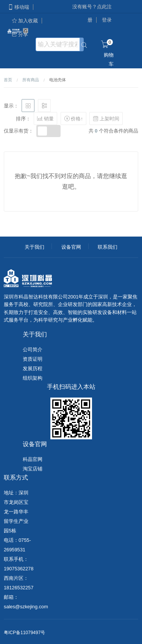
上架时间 (106, 118)
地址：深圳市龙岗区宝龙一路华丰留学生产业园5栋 (16, 512)
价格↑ (73, 118)
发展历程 (33, 369)
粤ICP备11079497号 (24, 633)
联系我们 (108, 247)
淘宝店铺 (33, 469)
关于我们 (34, 247)
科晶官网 (33, 459)
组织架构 (33, 378)
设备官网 (71, 247)
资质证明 (33, 359)
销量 (45, 118)
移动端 (18, 7)
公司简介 (33, 350)
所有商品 (31, 80)
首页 (8, 80)
